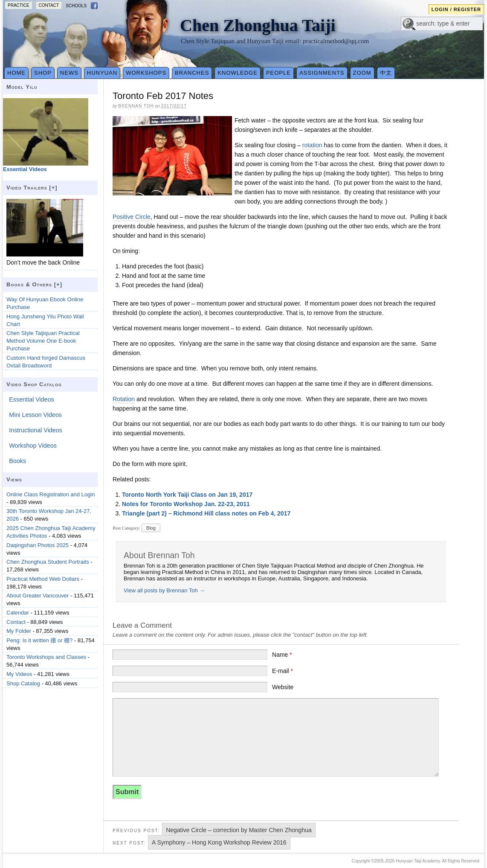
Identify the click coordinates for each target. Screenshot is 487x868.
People (278, 73)
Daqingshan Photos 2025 (38, 545)
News (69, 73)
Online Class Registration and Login (51, 494)
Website (283, 687)
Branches (192, 73)
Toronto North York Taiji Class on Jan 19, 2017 (187, 495)
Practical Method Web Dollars (43, 579)
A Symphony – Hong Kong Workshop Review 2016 (219, 842)
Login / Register (456, 9)
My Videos (19, 674)
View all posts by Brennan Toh (164, 590)
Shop (43, 73)
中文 (386, 73)
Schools (76, 6)
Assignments (322, 73)
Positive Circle (132, 217)
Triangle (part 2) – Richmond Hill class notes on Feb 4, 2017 (206, 513)
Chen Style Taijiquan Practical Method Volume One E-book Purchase (43, 341)
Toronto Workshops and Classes (46, 657)
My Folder (19, 631)
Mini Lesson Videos (35, 415)
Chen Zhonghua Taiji (258, 25)
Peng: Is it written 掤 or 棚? (39, 640)
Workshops (146, 73)
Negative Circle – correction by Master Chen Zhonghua (239, 830)
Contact (49, 5)
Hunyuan (102, 73)
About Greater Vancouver (38, 596)
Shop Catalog (23, 683)
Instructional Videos (36, 430)
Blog (151, 528)
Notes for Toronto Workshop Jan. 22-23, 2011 (186, 504)
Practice (19, 5)
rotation (312, 145)
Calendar (18, 613)
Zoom (362, 73)
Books (17, 461)
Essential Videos (31, 399)
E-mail (283, 671)
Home (16, 73)
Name (282, 655)
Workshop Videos (33, 446)
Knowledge (238, 73)
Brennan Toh (136, 106)
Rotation (124, 399)
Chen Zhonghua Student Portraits (48, 562)
